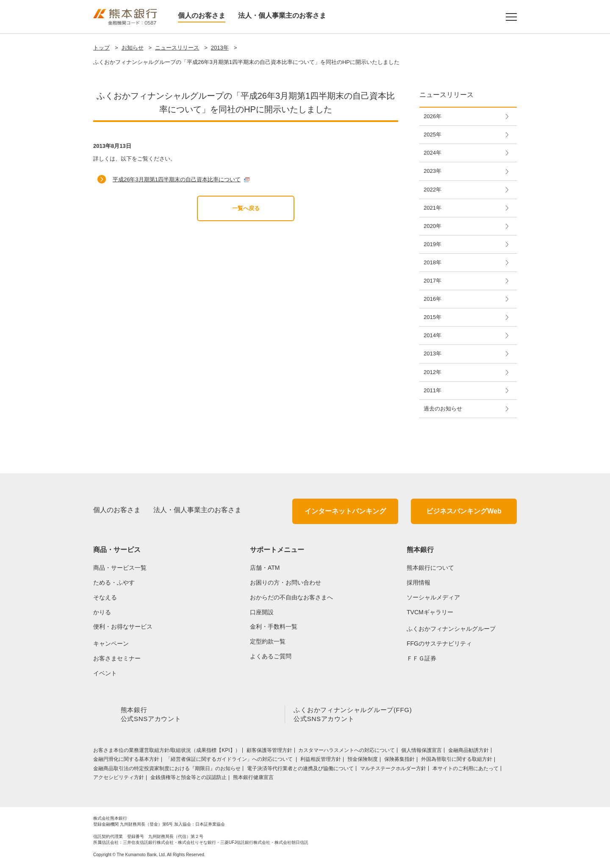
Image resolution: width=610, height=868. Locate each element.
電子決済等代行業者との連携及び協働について (300, 770)
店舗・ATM (265, 568)
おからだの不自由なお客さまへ (291, 597)
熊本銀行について (430, 568)
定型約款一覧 (268, 641)
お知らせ (133, 48)
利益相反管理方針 (321, 761)
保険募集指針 (399, 761)
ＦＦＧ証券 (421, 658)
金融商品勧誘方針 (469, 752)
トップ (101, 48)
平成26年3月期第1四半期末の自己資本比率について (177, 179)
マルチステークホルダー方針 (393, 770)
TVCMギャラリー (430, 612)
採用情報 (419, 582)
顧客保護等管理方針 (269, 752)
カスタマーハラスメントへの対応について (347, 752)
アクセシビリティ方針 (119, 779)
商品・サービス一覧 (120, 568)
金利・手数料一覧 (274, 627)
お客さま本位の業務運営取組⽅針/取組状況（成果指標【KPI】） (167, 752)
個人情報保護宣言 (421, 752)
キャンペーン (111, 643)
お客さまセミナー (117, 658)
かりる (102, 612)
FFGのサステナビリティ (439, 643)
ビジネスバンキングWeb (464, 511)
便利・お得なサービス (123, 627)
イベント (105, 673)
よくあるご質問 (271, 656)
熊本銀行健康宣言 (253, 779)
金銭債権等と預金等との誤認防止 (189, 779)
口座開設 (262, 612)
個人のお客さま (202, 15)
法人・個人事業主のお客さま (282, 15)
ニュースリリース (177, 48)
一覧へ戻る (246, 208)
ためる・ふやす (114, 582)
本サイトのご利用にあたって (466, 770)
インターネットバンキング (345, 511)
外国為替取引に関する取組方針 (457, 761)
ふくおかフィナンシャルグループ (451, 629)
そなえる (105, 597)
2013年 (220, 48)
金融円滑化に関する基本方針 (126, 761)
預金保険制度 (363, 761)
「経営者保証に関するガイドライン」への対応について (230, 761)
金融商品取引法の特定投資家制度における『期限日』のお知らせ (167, 770)
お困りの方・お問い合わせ (286, 582)
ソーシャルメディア (433, 597)
